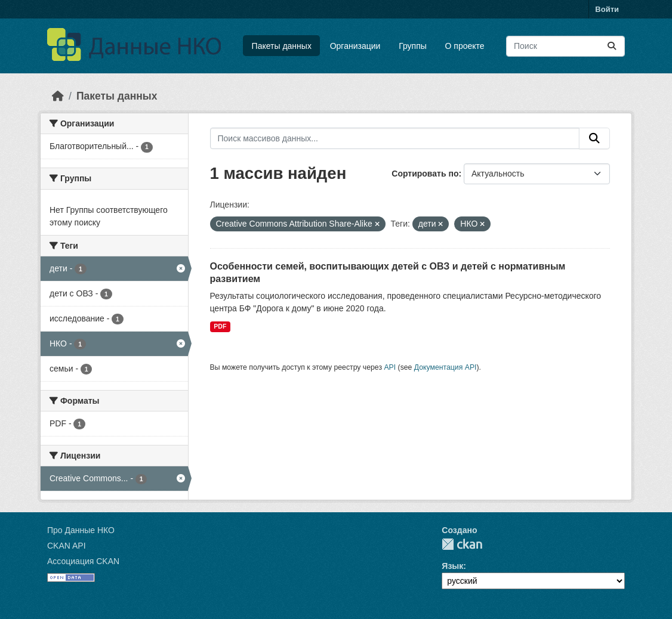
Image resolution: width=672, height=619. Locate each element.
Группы (413, 46)
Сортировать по (425, 174)
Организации (355, 46)
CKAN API (67, 546)
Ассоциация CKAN (83, 561)
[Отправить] (612, 46)
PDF (220, 326)
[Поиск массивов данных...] (565, 46)
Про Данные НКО (81, 530)
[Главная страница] (58, 96)
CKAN (462, 544)
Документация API (446, 367)
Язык (452, 566)
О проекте (465, 46)
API (390, 367)
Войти (607, 9)
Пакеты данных (282, 46)
